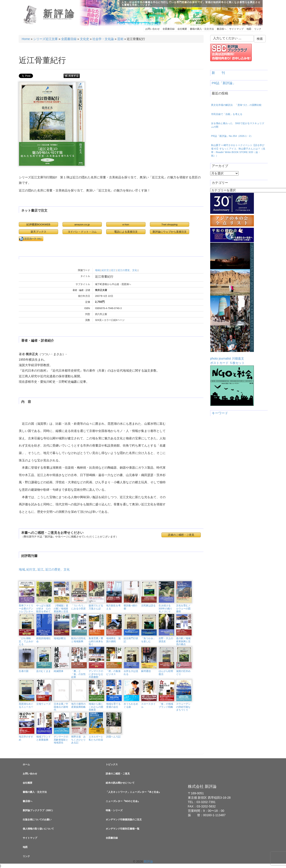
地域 (97, 270)
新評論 (60, 14)
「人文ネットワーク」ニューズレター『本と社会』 (133, 792)
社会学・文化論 (103, 39)
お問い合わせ (153, 29)
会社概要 (182, 29)
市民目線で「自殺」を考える (227, 114)
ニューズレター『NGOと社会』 (123, 801)
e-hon (126, 224)
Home (26, 39)
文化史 (85, 39)
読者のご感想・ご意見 (181, 535)
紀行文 (105, 270)
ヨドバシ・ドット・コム (82, 232)
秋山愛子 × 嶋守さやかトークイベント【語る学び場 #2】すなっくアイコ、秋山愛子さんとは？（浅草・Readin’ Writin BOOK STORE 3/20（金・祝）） (238, 150)
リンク (258, 29)
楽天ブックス (38, 232)
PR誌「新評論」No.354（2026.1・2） (232, 136)
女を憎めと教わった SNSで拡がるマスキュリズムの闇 (238, 125)
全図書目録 (169, 29)
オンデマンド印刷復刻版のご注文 (124, 819)
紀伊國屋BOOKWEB (38, 224)
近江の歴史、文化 (127, 270)
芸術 (120, 39)
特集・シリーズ (114, 810)
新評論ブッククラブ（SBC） (39, 810)
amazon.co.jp (82, 224)
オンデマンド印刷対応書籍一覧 (123, 829)
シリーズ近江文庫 (45, 39)
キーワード (220, 413)
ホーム (26, 764)
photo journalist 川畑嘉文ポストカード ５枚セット (232, 304)
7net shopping (170, 224)
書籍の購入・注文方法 (202, 29)
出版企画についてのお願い (37, 819)
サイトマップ (236, 29)
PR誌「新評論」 (224, 83)
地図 (249, 29)
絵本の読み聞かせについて (120, 783)
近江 (113, 270)
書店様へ (222, 29)
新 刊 (218, 73)
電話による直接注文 (126, 232)
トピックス (112, 764)
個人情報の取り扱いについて (38, 829)
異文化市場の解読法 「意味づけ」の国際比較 (236, 105)
